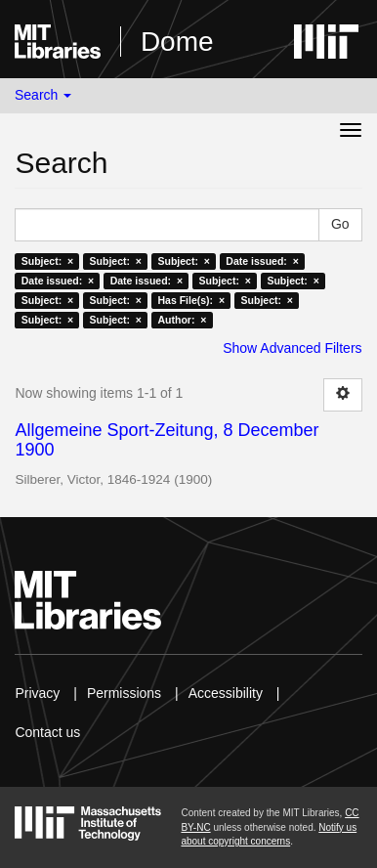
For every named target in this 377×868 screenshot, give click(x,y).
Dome (177, 42)
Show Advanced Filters (292, 348)
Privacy (37, 693)
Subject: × (47, 261)
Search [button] (43, 95)
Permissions (124, 693)
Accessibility (226, 693)
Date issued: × (262, 261)
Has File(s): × (191, 300)
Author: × (182, 320)
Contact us (47, 732)
